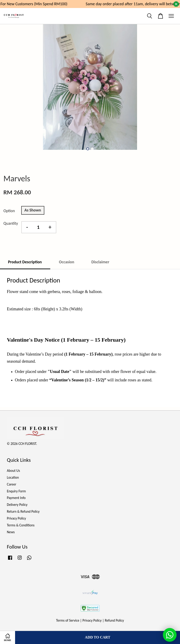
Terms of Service (68, 620)
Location (13, 477)
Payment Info (16, 498)
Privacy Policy (16, 518)
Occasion (67, 262)
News (11, 532)
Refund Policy (114, 620)
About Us (13, 471)
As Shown (33, 210)
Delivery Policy (17, 505)
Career (12, 484)
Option (9, 211)
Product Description (25, 262)
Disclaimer (100, 262)
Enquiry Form (16, 491)
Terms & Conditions (21, 525)
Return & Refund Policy (23, 511)
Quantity (11, 223)
